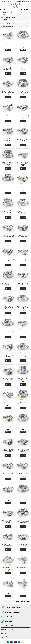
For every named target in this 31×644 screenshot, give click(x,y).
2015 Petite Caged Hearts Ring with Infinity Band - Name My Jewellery (8, 260)
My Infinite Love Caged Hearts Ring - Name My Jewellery (8, 545)
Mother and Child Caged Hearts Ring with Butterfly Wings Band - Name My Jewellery (8, 308)
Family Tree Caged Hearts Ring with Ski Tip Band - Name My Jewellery (23, 69)
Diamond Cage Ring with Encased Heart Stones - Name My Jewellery (23, 260)
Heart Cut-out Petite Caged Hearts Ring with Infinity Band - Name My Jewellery (8, 474)
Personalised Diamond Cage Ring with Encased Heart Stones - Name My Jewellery (8, 568)
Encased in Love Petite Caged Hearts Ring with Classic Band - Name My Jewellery (23, 307)
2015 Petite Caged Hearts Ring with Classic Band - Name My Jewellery (23, 284)
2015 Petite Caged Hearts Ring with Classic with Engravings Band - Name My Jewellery (23, 356)
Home (2, 17)
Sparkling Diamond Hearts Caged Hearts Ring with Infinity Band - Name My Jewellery (8, 69)
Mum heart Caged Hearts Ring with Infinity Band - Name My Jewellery (23, 236)
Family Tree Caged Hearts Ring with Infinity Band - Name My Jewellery (8, 356)
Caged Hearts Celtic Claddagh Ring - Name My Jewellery (8, 497)
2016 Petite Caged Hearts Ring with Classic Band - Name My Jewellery (8, 187)
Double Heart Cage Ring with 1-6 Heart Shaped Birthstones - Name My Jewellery (23, 332)
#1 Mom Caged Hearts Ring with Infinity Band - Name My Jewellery (23, 427)
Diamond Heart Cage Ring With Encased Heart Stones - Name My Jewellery (23, 163)
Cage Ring (13, 17)
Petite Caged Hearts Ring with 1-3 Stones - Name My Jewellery (8, 522)
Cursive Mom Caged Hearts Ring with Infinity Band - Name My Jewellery (8, 284)
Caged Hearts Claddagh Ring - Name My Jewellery (23, 545)
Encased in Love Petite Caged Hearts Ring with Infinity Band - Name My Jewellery (8, 236)
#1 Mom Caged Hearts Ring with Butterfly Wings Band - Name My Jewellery (23, 44)
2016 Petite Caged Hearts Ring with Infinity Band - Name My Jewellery (23, 116)
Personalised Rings (7, 17)
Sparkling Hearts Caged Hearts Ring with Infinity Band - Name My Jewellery (23, 403)
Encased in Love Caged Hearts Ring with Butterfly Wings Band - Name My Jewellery (23, 450)
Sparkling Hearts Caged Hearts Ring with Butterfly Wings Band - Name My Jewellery (23, 498)
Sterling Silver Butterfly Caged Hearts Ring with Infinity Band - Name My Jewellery (8, 212)
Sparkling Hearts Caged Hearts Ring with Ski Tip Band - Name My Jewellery (8, 163)
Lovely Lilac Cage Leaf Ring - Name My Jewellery (8, 379)
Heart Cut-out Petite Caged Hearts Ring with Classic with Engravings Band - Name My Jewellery (23, 212)
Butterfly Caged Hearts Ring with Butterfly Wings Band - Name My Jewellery (8, 140)
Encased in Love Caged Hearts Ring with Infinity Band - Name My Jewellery (8, 92)
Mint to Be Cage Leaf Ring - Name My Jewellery (23, 591)
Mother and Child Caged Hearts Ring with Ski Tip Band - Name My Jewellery (23, 379)
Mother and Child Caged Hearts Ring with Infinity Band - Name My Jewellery (8, 450)
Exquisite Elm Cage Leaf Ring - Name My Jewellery (8, 591)
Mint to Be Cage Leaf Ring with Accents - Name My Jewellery (23, 568)
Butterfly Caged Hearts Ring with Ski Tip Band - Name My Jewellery (8, 116)
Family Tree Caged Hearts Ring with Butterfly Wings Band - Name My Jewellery (8, 403)
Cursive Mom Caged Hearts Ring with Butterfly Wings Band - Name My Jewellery (23, 522)
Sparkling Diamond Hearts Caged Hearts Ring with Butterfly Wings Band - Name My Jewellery (8, 44)
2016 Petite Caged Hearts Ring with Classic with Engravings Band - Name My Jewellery (8, 332)
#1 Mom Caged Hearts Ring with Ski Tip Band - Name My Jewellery (23, 92)
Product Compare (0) (10, 24)
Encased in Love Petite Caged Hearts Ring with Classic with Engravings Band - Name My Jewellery (23, 188)
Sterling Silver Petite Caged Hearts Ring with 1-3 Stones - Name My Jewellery (23, 474)
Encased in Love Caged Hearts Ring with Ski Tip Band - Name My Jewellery (8, 427)
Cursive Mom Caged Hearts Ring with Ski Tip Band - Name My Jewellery (23, 140)
